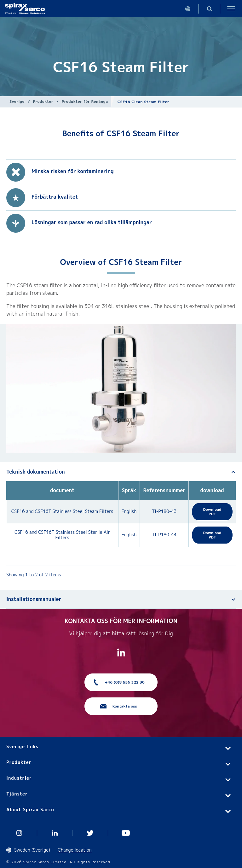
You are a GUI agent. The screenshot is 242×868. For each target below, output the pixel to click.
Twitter (90, 833)
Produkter (43, 101)
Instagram (19, 833)
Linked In (55, 833)
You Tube (126, 833)
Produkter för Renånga (85, 101)
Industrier (19, 778)
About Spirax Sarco (30, 810)
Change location (75, 850)
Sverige (17, 101)
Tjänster (17, 794)
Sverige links (22, 746)
